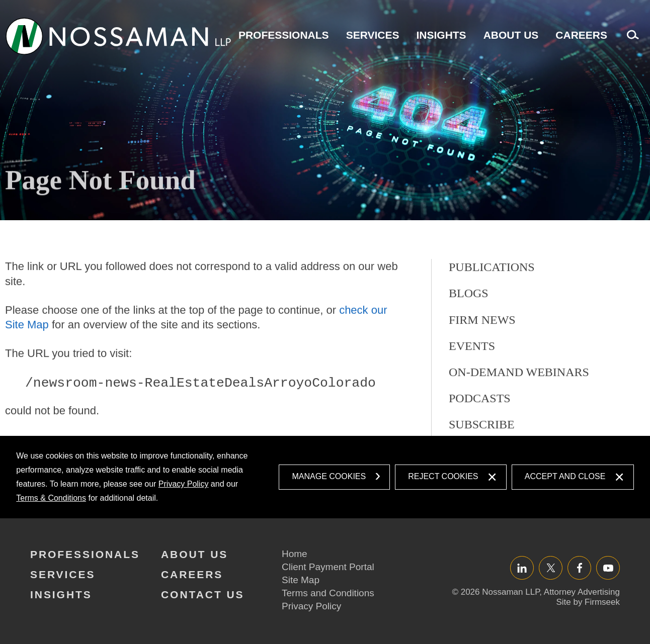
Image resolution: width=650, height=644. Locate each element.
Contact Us (203, 594)
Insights (441, 35)
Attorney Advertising (582, 592)
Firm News (482, 344)
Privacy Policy (184, 484)
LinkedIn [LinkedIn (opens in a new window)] (522, 568)
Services (373, 35)
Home (295, 554)
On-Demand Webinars (519, 396)
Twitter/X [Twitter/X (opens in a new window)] (551, 568)
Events (472, 370)
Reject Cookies (443, 476)
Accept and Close (565, 476)
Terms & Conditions (51, 498)
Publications (492, 292)
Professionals (284, 35)
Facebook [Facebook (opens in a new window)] (579, 568)
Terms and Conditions (328, 593)
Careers (581, 35)
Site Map (301, 580)
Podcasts (480, 422)
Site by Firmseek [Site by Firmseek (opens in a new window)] (588, 602)
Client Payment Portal (328, 567)
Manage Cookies (329, 476)
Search (630, 40)
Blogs (469, 318)
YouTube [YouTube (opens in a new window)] (608, 568)
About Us (511, 35)
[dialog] (325, 477)
